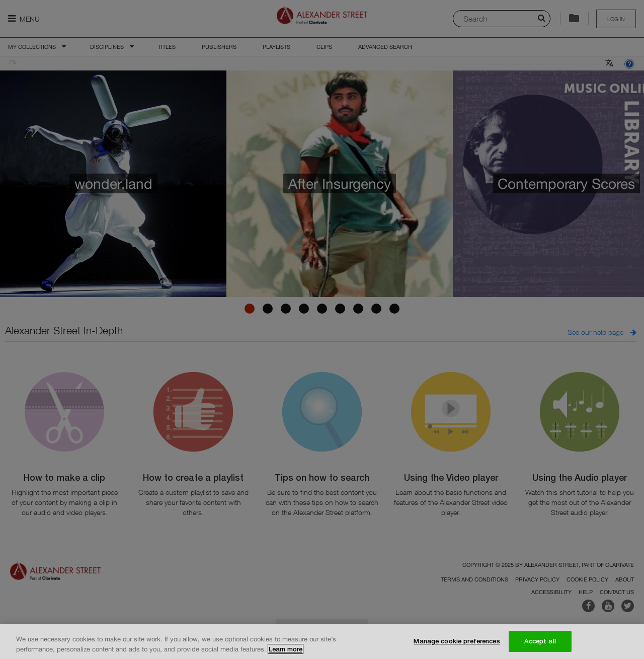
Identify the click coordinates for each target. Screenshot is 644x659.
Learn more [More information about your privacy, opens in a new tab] (286, 652)
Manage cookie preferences (457, 644)
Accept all (540, 644)
